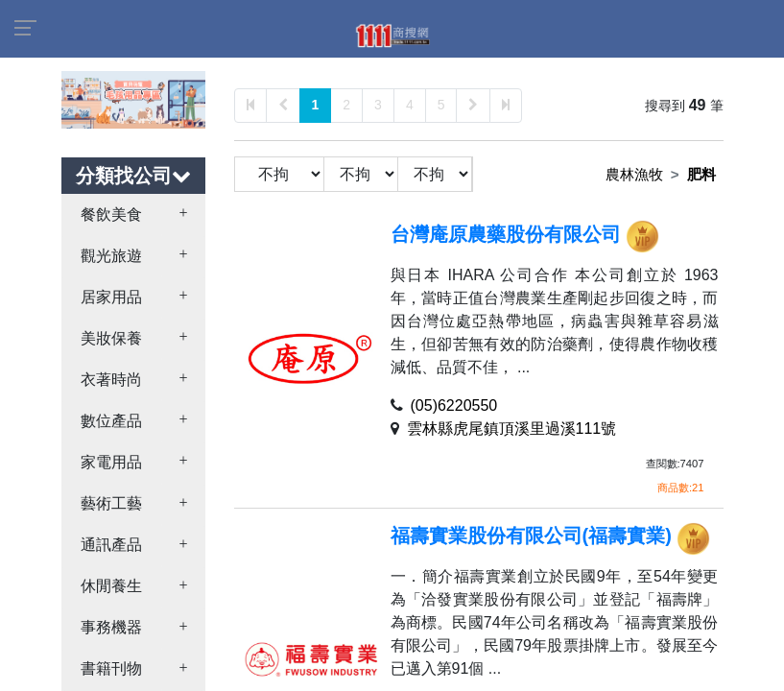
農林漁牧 (634, 174)
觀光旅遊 (111, 256)
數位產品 (111, 421)
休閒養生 (111, 586)
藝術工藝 (111, 503)
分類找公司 (133, 176)
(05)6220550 (454, 405)
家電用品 (111, 462)
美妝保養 (111, 338)
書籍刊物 (111, 668)
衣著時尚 (111, 380)
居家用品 (111, 297)
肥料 (701, 174)
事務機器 (111, 627)
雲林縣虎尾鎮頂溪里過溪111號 (512, 429)
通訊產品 (111, 545)
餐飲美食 (111, 214)
